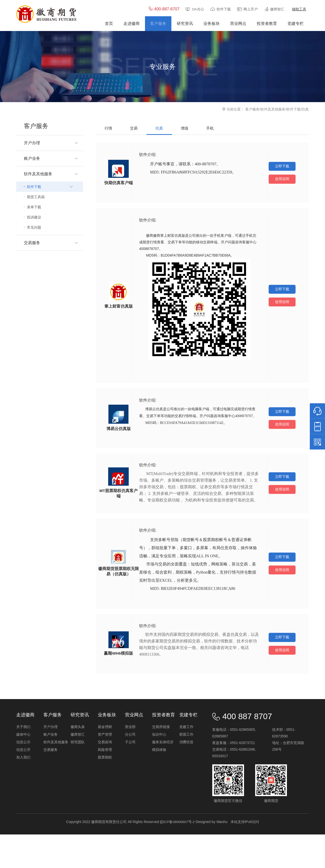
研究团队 (78, 776)
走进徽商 (25, 748)
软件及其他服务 (273, 110)
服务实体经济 (163, 776)
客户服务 (252, 110)
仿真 (159, 129)
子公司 (130, 776)
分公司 (130, 768)
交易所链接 (161, 760)
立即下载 (282, 167)
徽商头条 (78, 760)
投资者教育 (164, 748)
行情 (108, 129)
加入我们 (23, 791)
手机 (210, 129)
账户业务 (51, 768)
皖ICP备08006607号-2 (177, 855)
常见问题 (34, 228)
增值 (185, 129)
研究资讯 (80, 748)
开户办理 (51, 760)
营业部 (130, 760)
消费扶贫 (186, 776)
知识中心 (159, 768)
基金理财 (105, 760)
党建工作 (186, 760)
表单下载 (34, 208)
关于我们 (23, 760)
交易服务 (51, 783)
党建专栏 (188, 748)
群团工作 (186, 768)
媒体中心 (23, 768)
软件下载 (224, 10)
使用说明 (282, 181)
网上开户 (251, 10)
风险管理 (105, 783)
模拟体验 (159, 783)
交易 (134, 129)
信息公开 (23, 783)
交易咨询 (105, 776)
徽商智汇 (277, 10)
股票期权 (105, 791)
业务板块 (107, 748)
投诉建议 (34, 218)
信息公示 (23, 776)
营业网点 (134, 748)
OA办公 (198, 10)
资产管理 (105, 768)
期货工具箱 (36, 197)
